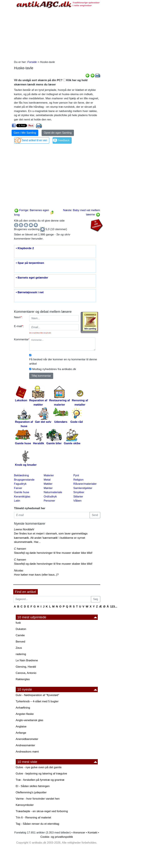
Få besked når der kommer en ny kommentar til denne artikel (63, 362)
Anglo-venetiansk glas (29, 720)
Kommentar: (20, 339)
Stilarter (78, 497)
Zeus (19, 648)
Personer (49, 501)
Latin (17, 501)
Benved (21, 642)
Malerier (49, 475)
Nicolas (19, 571)
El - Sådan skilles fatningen (33, 786)
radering (21, 654)
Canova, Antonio (26, 673)
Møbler (48, 484)
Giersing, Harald (26, 667)
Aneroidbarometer (27, 739)
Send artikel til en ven (35, 140)
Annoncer (79, 833)
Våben (77, 501)
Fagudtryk (20, 484)
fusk (18, 623)
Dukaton (21, 629)
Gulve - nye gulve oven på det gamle (39, 767)
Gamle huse (22, 492)
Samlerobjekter (83, 488)
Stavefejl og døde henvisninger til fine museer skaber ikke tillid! (53, 553)
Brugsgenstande (24, 480)
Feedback (64, 140)
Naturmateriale (53, 492)
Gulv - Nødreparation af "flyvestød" (37, 695)
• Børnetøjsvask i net (30, 292)
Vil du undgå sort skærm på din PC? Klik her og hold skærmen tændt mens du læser (51, 82)
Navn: (18, 317)
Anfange (21, 733)
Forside (32, 62)
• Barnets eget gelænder (32, 278)
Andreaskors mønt (27, 752)
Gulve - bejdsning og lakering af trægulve (41, 774)
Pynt (76, 475)
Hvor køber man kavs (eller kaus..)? (36, 575)
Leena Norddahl (24, 529)
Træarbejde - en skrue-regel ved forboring (42, 811)
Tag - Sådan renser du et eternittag (38, 824)
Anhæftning (23, 708)
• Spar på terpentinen (30, 263)
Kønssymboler (25, 805)
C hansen (20, 549)
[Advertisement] (57, 34)
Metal (47, 480)
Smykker (79, 492)
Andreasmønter (25, 745)
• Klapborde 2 (25, 248)
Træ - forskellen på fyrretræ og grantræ (40, 780)
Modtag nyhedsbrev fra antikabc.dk (54, 369)
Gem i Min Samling (25, 133)
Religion (78, 480)
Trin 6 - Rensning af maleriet (33, 818)
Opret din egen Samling (58, 133)
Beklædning (22, 475)
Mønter (48, 488)
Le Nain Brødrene (27, 660)
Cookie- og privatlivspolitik (57, 837)
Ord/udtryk (50, 497)
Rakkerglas (23, 679)
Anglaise (21, 726)
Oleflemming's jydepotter (31, 792)
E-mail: (19, 326)
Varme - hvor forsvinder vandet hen (38, 799)
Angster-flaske (25, 714)
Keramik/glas (22, 497)
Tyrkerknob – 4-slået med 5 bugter (37, 701)
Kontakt (92, 833)
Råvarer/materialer (85, 484)
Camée (20, 635)
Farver (18, 488)
